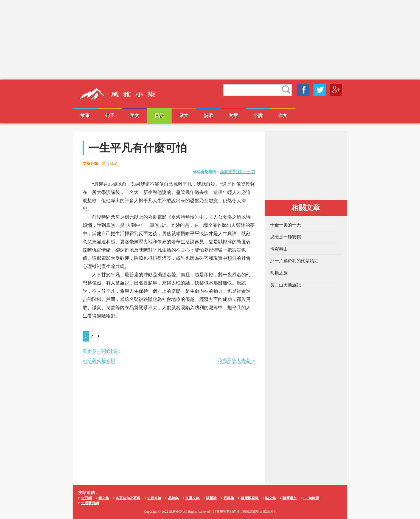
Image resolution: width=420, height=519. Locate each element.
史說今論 (154, 498)
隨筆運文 (290, 498)
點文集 (271, 498)
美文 (135, 116)
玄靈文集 (192, 498)
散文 (184, 116)
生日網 (86, 498)
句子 (110, 116)
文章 (233, 116)
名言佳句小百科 (128, 498)
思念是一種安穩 (285, 237)
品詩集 (173, 498)
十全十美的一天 (285, 225)
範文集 (104, 498)
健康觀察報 (250, 498)
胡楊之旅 (279, 273)
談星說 (212, 498)
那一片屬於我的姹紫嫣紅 (294, 261)
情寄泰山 (279, 249)
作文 (283, 116)
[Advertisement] (210, 40)
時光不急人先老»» (236, 361)
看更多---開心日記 (101, 351)
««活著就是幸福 (99, 361)
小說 (258, 116)
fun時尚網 (311, 498)
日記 (159, 116)
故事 (85, 116)
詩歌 (209, 116)
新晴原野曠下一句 (237, 172)
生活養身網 (90, 503)
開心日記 (110, 164)
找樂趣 (229, 498)
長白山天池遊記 (285, 285)
